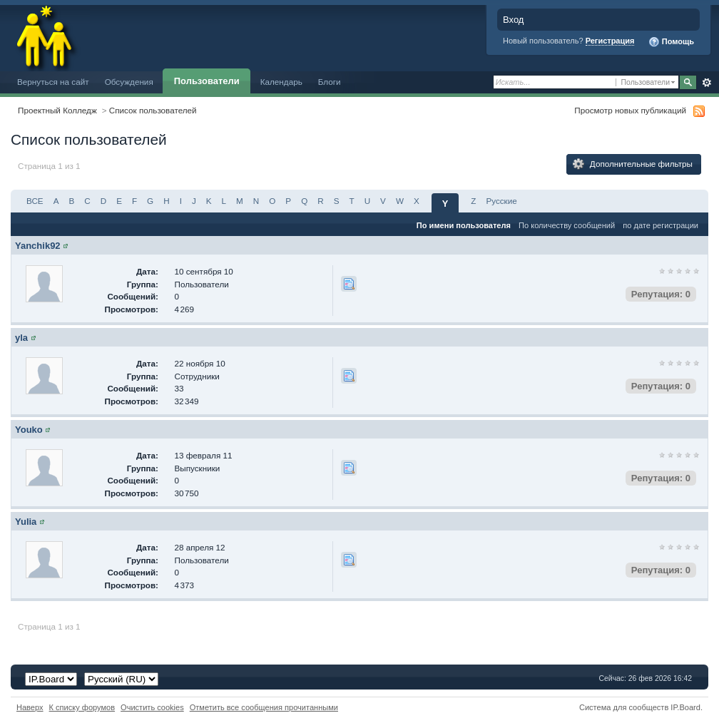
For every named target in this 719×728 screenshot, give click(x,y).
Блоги (330, 82)
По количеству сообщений (567, 225)
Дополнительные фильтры (633, 164)
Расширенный (707, 83)
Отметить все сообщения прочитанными (264, 707)
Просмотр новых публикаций (630, 110)
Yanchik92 (38, 246)
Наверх (30, 707)
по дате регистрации (661, 225)
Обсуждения (129, 82)
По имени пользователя (464, 225)
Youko (29, 430)
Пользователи (207, 81)
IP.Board (685, 707)
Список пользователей (153, 110)
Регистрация (610, 41)
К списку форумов (82, 707)
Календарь (281, 82)
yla (21, 338)
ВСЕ (35, 201)
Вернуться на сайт (53, 82)
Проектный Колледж (57, 110)
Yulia (26, 522)
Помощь (671, 42)
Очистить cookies (152, 707)
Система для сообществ (624, 707)
